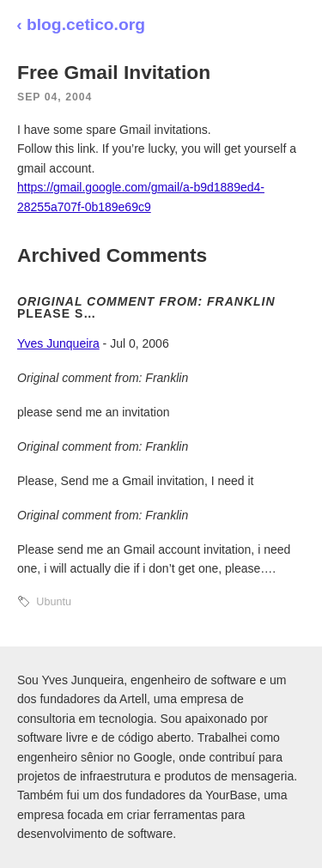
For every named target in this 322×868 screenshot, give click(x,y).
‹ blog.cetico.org (81, 24)
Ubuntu (54, 602)
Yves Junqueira (58, 343)
